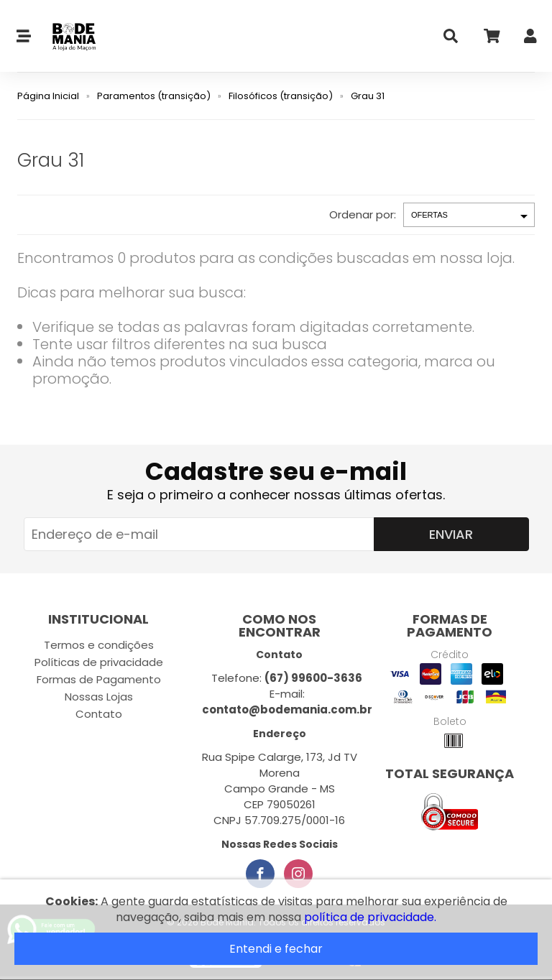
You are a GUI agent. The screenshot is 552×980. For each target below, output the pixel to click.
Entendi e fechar (276, 949)
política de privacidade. (370, 917)
